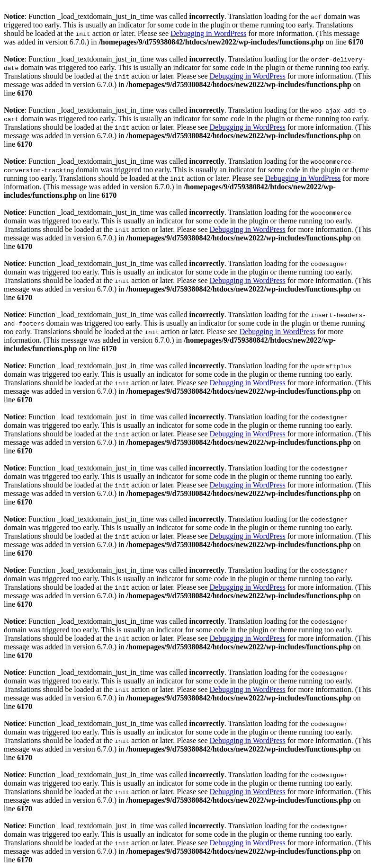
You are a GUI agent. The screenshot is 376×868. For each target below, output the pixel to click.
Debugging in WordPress (208, 33)
